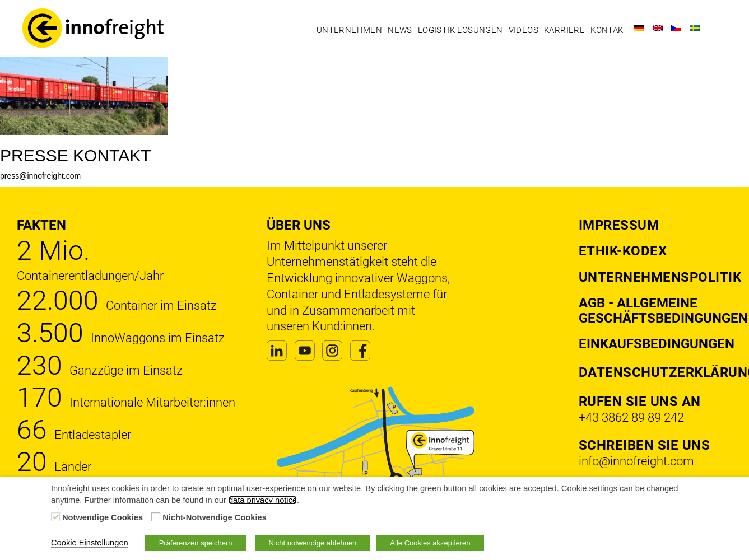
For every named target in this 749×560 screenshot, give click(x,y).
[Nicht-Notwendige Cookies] (156, 517)
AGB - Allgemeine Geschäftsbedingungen (663, 310)
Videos (524, 30)
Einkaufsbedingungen (657, 344)
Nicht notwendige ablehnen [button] (313, 543)
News (400, 30)
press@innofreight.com (40, 176)
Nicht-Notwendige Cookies (215, 517)
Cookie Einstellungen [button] (90, 543)
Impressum (619, 225)
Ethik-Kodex (623, 251)
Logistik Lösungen (460, 30)
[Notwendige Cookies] (55, 517)
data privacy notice (263, 500)
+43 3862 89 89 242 (631, 417)
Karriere (564, 30)
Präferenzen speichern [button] (196, 543)
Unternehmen (349, 30)
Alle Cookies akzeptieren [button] (430, 543)
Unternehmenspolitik (660, 277)
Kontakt (610, 30)
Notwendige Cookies (103, 517)
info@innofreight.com (636, 461)
